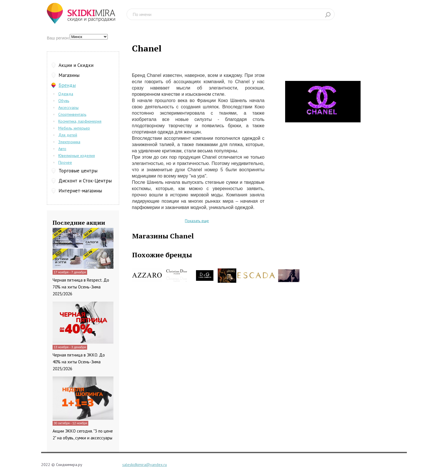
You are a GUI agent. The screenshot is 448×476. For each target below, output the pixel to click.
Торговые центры (78, 171)
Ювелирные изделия (77, 156)
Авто (62, 149)
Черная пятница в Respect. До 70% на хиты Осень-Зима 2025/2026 (81, 287)
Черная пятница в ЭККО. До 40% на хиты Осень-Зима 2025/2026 (79, 362)
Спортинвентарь (72, 114)
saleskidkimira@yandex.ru (145, 465)
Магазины (69, 75)
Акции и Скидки (76, 65)
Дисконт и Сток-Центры (85, 181)
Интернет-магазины (80, 191)
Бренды (67, 85)
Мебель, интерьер (74, 128)
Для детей (68, 135)
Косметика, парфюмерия (80, 121)
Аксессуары (68, 107)
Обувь (64, 101)
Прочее (65, 162)
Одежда (66, 94)
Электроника (69, 142)
